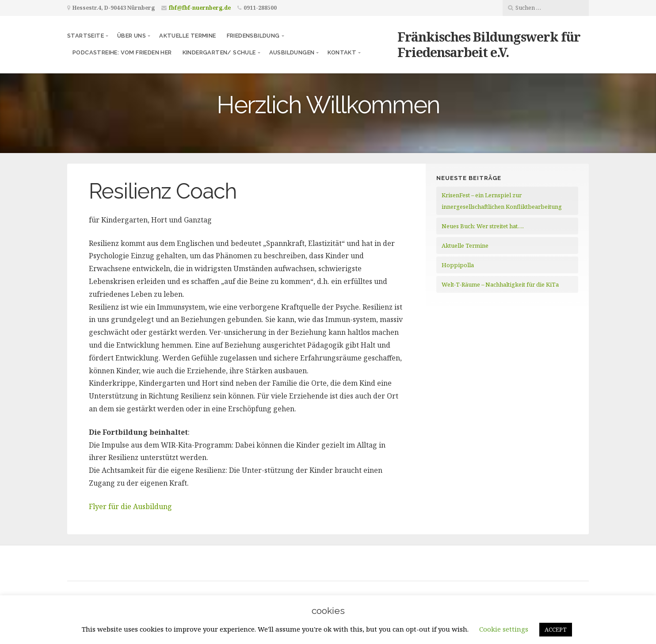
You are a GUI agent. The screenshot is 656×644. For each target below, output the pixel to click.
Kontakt (342, 52)
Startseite (86, 36)
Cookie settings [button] (504, 629)
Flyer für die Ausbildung (130, 506)
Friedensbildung (253, 36)
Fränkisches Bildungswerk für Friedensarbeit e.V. (489, 44)
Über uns (132, 36)
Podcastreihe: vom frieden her (122, 52)
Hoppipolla (458, 265)
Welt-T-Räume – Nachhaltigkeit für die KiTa (500, 284)
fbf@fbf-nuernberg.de (200, 8)
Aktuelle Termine (187, 36)
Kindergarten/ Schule (219, 52)
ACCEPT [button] (556, 629)
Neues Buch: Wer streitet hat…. (483, 226)
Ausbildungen (292, 52)
